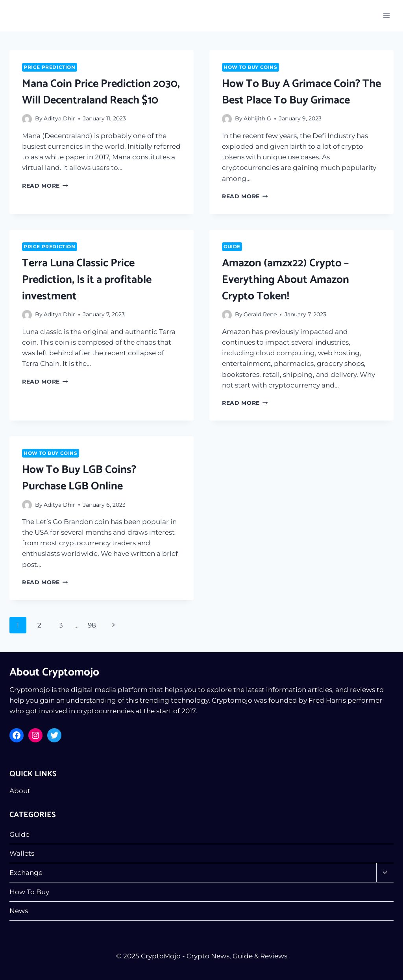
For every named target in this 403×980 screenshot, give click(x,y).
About (20, 791)
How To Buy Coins (250, 67)
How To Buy (29, 892)
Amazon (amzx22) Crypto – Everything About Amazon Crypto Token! (286, 280)
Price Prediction (50, 67)
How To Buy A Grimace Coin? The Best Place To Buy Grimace (301, 92)
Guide (232, 246)
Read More (45, 186)
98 (92, 625)
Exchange (26, 873)
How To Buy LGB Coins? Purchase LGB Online (79, 478)
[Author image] (27, 119)
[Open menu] (386, 16)
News (19, 911)
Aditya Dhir (59, 118)
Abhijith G (257, 118)
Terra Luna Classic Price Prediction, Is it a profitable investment (87, 280)
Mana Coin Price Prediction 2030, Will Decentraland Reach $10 (101, 92)
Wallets (22, 853)
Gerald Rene (260, 314)
